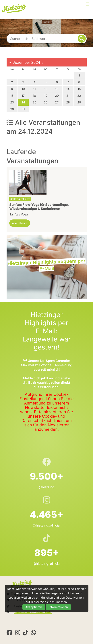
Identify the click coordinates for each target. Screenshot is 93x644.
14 (68, 89)
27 (57, 102)
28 (68, 102)
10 (23, 89)
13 (57, 89)
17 (23, 96)
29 (79, 102)
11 (34, 89)
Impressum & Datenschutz (33, 612)
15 (79, 89)
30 (12, 109)
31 (23, 109)
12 (46, 89)
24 (23, 102)
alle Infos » (20, 223)
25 (34, 102)
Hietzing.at (14, 9)
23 (12, 102)
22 (79, 96)
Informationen (58, 607)
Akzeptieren (34, 607)
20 (57, 96)
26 (46, 102)
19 (46, 96)
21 (68, 96)
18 (34, 96)
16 (12, 96)
